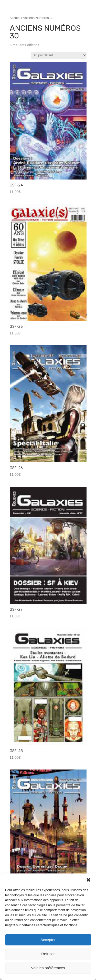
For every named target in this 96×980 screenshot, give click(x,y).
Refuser (48, 954)
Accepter (48, 940)
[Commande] (59, 55)
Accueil (15, 18)
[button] (88, 880)
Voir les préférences (48, 968)
